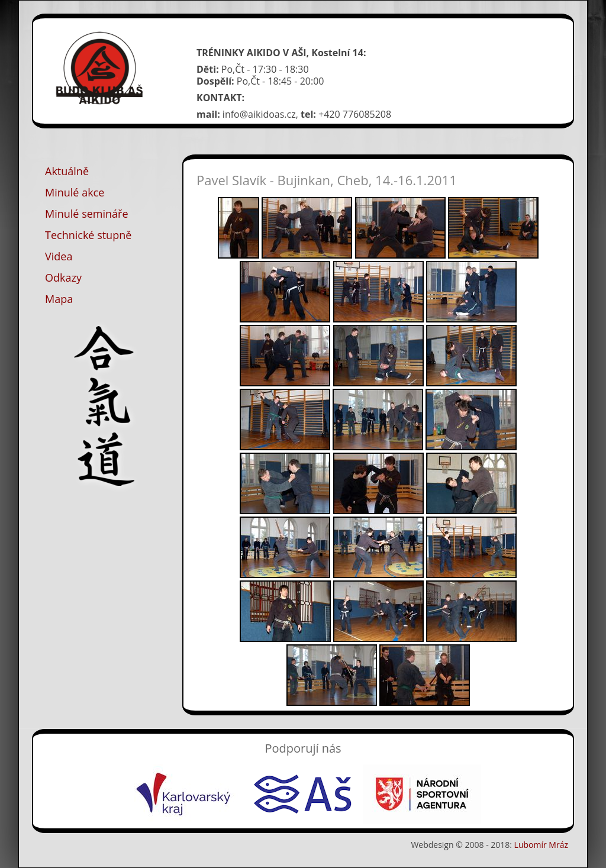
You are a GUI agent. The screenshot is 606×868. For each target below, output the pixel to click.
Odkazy (63, 277)
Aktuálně (67, 171)
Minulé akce (75, 192)
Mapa (59, 299)
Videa (59, 256)
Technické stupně (88, 235)
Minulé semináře (87, 214)
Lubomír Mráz (541, 845)
